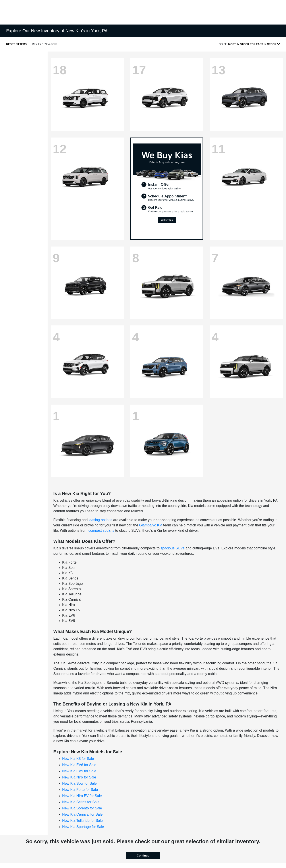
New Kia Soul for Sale (79, 783)
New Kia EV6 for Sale (79, 765)
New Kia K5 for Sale (78, 759)
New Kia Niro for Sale (79, 777)
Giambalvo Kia (151, 525)
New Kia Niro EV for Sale (82, 796)
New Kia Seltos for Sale (81, 802)
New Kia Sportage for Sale (83, 827)
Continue (143, 856)
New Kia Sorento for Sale (82, 808)
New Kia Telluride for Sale (82, 821)
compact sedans (101, 531)
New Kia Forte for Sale (80, 790)
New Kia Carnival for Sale (82, 814)
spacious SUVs (173, 548)
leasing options (100, 520)
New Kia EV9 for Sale (79, 771)
